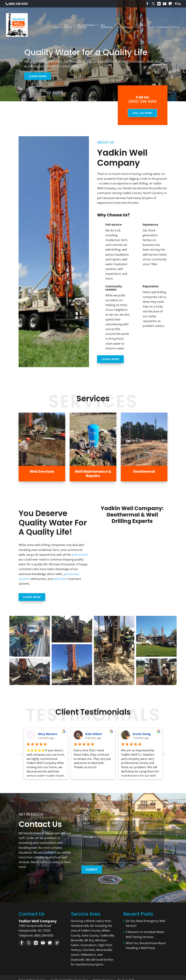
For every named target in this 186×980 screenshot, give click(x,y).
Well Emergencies (107, 26)
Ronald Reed (141, 734)
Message (90, 837)
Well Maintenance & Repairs (86, 26)
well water (60, 579)
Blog (178, 4)
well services (80, 555)
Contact (176, 27)
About (56, 27)
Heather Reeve (48, 734)
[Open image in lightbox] (30, 636)
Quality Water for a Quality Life (86, 52)
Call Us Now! (143, 113)
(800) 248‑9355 (143, 101)
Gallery (152, 27)
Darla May (93, 734)
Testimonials (163, 27)
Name (88, 823)
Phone (146, 823)
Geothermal (124, 27)
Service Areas (139, 26)
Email (116, 823)
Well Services (68, 26)
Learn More (38, 76)
